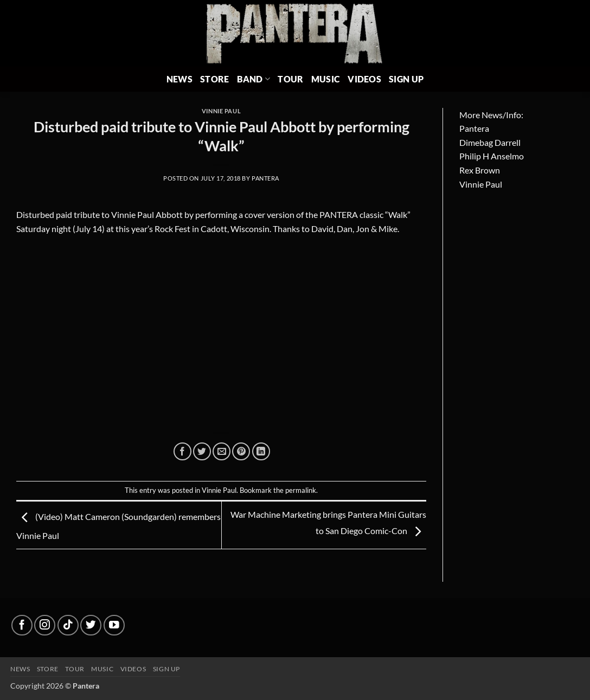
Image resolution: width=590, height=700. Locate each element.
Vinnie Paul (221, 111)
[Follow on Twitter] (91, 625)
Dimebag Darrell (490, 142)
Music (326, 79)
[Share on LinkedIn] (261, 451)
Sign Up (406, 79)
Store (215, 79)
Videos (364, 79)
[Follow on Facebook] (22, 625)
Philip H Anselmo (492, 156)
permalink (301, 490)
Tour (290, 79)
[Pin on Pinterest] (241, 451)
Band (254, 79)
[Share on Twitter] (202, 451)
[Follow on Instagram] (45, 625)
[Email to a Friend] (222, 451)
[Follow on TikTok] (68, 625)
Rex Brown (480, 170)
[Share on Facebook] (182, 451)
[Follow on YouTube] (114, 625)
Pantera (265, 178)
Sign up (166, 669)
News (179, 79)
